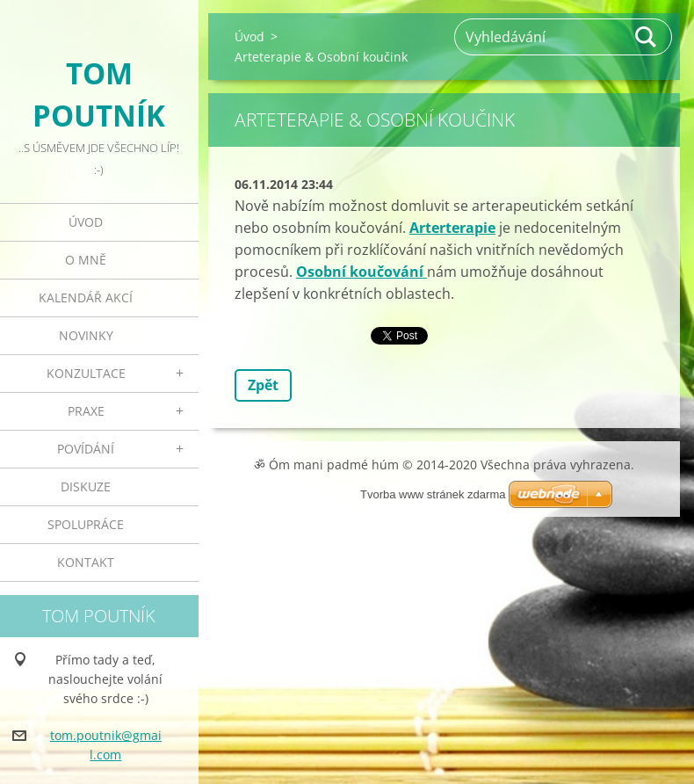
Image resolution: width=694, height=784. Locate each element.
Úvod (86, 222)
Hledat (647, 37)
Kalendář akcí (86, 298)
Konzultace (86, 373)
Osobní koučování (361, 272)
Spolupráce (86, 524)
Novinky (86, 335)
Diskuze (86, 486)
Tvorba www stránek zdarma (433, 494)
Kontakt (86, 562)
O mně (86, 260)
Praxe (86, 411)
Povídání (86, 449)
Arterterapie (452, 228)
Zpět (263, 385)
